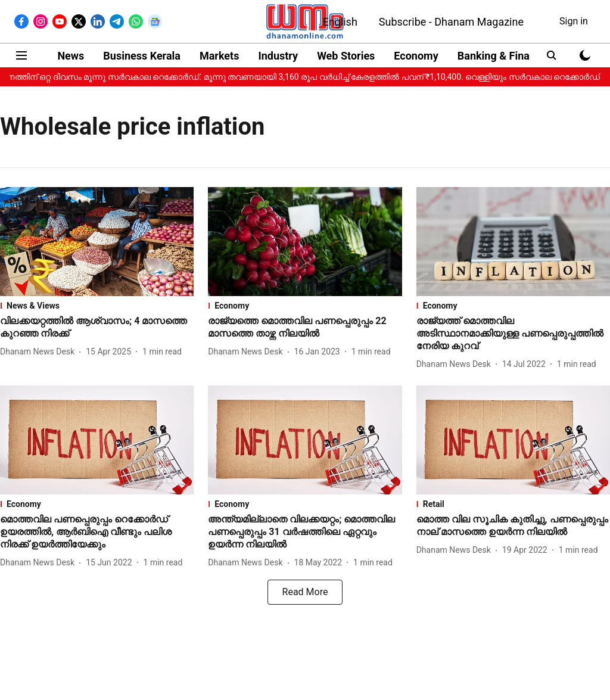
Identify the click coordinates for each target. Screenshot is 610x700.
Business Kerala (142, 56)
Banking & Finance (502, 56)
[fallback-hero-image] (97, 242)
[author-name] (40, 352)
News (71, 56)
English (340, 22)
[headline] (97, 328)
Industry (278, 56)
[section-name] (97, 306)
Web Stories (346, 56)
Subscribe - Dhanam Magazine (451, 22)
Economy (416, 56)
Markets (219, 56)
